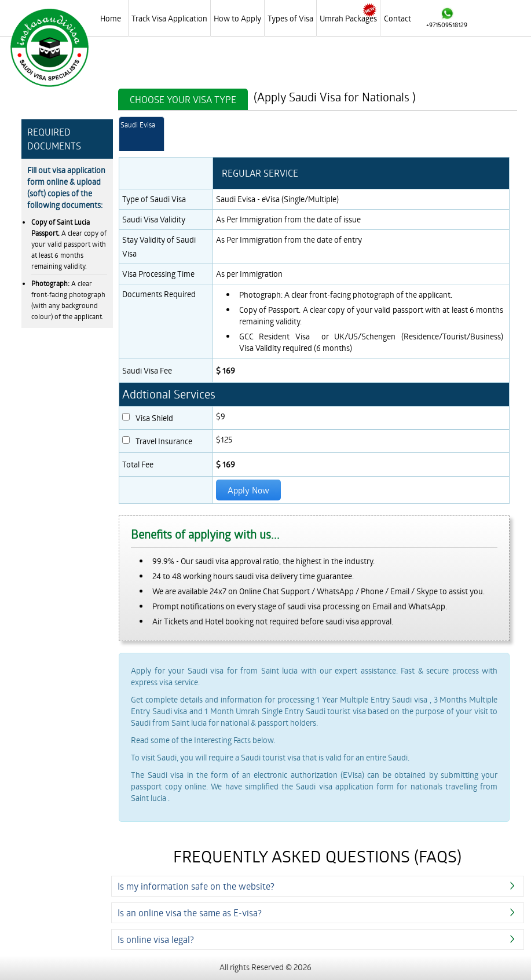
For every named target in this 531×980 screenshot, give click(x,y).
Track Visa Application (169, 18)
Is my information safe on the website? (196, 886)
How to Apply (237, 18)
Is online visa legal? (156, 939)
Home (111, 18)
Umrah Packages (348, 18)
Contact (398, 18)
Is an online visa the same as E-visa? (190, 913)
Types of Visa (290, 18)
